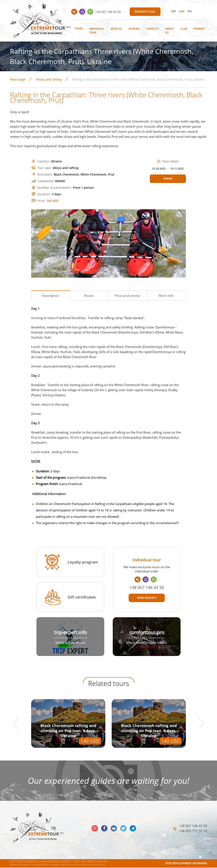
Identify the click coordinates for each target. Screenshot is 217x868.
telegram (133, 829)
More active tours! (70, 643)
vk (114, 829)
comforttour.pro (147, 633)
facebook (104, 829)
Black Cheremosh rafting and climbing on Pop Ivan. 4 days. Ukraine (68, 731)
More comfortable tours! (147, 643)
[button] (19, 724)
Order (168, 179)
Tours (79, 29)
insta (95, 829)
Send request (147, 598)
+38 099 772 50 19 (193, 831)
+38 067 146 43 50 (108, 12)
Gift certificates (82, 597)
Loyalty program (83, 562)
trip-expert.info (70, 633)
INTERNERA (200, 863)
